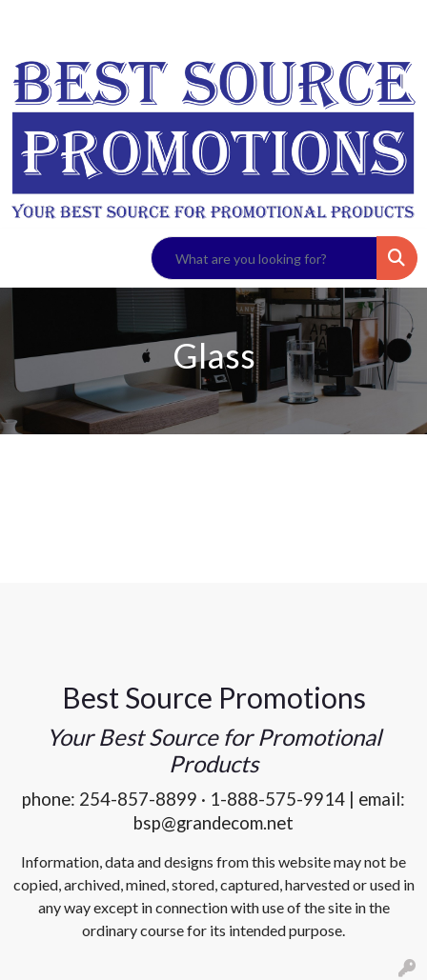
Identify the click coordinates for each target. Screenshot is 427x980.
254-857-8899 (138, 799)
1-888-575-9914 (277, 799)
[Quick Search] (264, 258)
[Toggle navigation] (30, 259)
